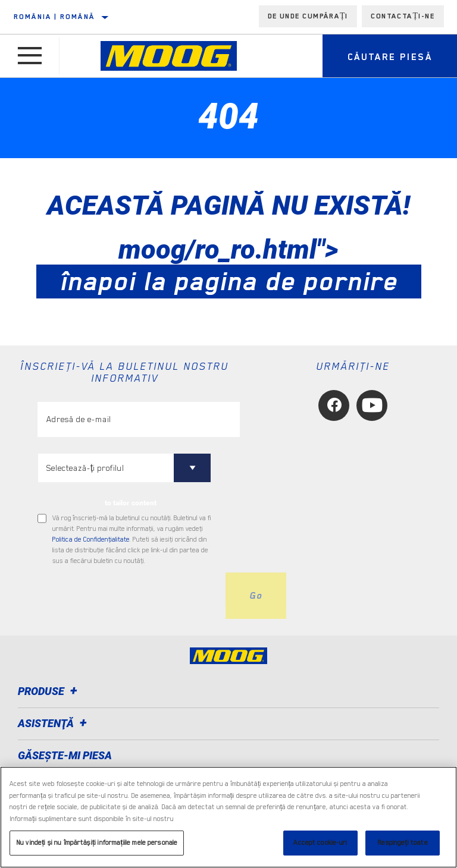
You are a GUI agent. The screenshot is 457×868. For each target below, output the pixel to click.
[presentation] (128, 596)
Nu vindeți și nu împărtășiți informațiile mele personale (97, 843)
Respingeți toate (402, 843)
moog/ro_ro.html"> (229, 265)
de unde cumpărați (308, 16)
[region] (228, 817)
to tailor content (131, 503)
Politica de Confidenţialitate (91, 540)
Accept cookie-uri (320, 843)
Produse (49, 691)
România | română (54, 17)
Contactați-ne (403, 16)
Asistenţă (54, 723)
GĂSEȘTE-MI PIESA (65, 755)
